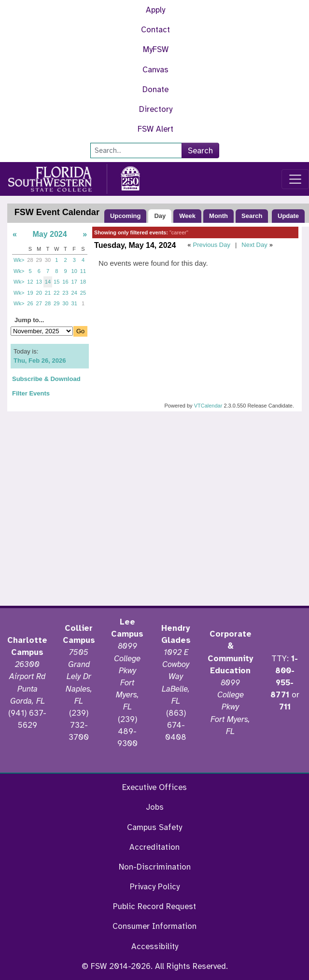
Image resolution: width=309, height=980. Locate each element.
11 (83, 271)
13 (39, 282)
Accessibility (155, 946)
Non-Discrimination (155, 867)
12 (30, 282)
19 (30, 293)
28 (30, 260)
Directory (156, 109)
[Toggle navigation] (295, 179)
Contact (155, 30)
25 (83, 293)
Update (288, 216)
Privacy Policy (155, 887)
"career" (179, 232)
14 (48, 282)
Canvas (155, 70)
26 (30, 303)
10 (74, 271)
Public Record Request (154, 906)
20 (39, 293)
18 (83, 282)
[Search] (136, 150)
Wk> (19, 260)
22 (56, 293)
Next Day (254, 245)
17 (74, 282)
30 (48, 260)
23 (65, 293)
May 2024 (49, 234)
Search (200, 151)
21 (48, 293)
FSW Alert (155, 129)
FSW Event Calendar (57, 212)
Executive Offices (154, 787)
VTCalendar (208, 406)
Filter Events (31, 393)
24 (74, 293)
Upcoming (126, 216)
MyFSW (156, 49)
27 (39, 303)
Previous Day (212, 245)
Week (187, 216)
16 (65, 282)
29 (39, 260)
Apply (155, 10)
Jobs (155, 807)
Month (218, 216)
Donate (155, 89)
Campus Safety (154, 827)
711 (285, 707)
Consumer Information (154, 926)
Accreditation (154, 847)
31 (74, 303)
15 (56, 282)
